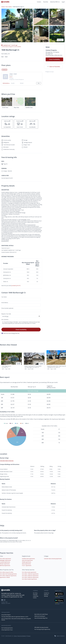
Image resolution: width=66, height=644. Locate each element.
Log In (63, 2)
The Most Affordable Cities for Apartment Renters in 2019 (15, 617)
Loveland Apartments (5, 562)
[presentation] (64, 359)
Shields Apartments (27, 562)
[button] (17, 25)
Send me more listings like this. (11, 333)
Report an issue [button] (49, 72)
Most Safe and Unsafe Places (41, 614)
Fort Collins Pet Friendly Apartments (8, 574)
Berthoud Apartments (5, 565)
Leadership (36, 596)
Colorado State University (7, 461)
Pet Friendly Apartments (7, 628)
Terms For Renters (22, 636)
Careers (39, 2)
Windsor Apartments (5, 564)
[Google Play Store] (59, 602)
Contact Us (47, 593)
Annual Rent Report (6, 615)
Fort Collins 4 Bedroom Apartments (8, 576)
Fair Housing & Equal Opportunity (42, 629)
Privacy (29, 636)
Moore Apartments (26, 564)
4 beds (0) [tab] (4, 70)
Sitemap (46, 596)
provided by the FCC (16, 286)
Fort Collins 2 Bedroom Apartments (30, 576)
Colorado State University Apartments (53, 559)
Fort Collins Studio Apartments (29, 572)
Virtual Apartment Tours (7, 630)
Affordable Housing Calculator (41, 627)
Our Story (35, 593)
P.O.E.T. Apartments (27, 565)
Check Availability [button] (54, 59)
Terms (15, 636)
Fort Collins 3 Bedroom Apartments (30, 577)
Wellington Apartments (5, 560)
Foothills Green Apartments (28, 559)
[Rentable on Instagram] (5, 600)
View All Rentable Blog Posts (41, 618)
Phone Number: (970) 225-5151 (54, 55)
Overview (35, 595)
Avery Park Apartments (27, 560)
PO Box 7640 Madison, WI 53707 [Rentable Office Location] (6, 603)
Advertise (46, 595)
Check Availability (21, 330)
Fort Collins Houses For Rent (7, 572)
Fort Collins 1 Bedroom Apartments (30, 574)
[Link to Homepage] (5, 2)
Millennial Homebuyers (40, 616)
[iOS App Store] (59, 595)
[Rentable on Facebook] (3, 600)
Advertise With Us (55, 2)
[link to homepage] (17, 590)
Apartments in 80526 (5, 577)
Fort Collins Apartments (5, 559)
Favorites (46, 2)
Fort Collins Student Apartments (29, 579)
